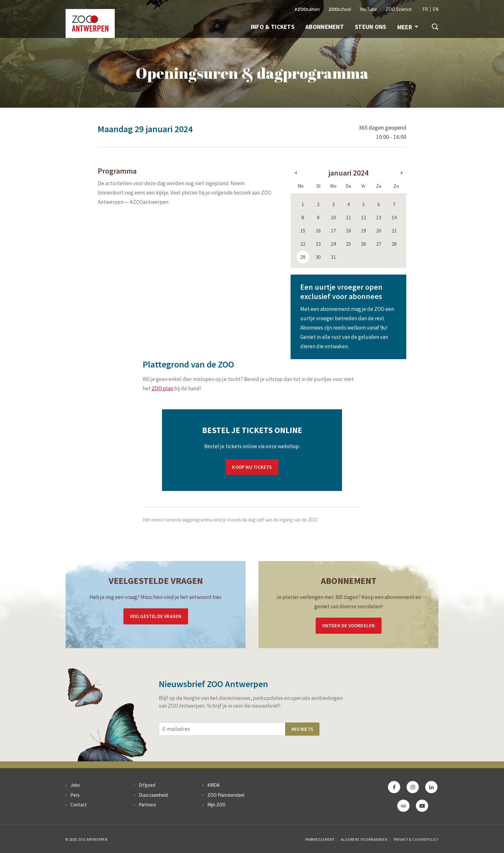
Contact (79, 805)
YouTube (368, 9)
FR (425, 9)
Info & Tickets (273, 27)
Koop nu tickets (252, 467)
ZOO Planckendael (226, 795)
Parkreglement (320, 839)
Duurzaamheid (153, 795)
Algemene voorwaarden (364, 839)
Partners (148, 805)
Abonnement (325, 27)
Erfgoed (147, 785)
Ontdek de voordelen (349, 626)
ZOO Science (399, 9)
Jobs (75, 785)
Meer (408, 27)
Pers (75, 795)
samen (307, 9)
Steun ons (371, 27)
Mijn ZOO (216, 805)
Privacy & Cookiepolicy (416, 839)
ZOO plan (162, 388)
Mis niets (302, 729)
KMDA (213, 785)
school (340, 9)
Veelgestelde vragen (156, 616)
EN (436, 9)
